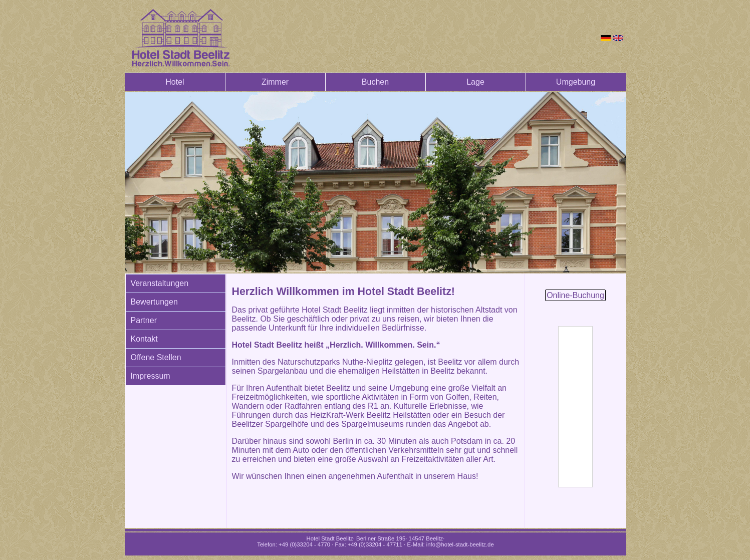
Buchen (375, 82)
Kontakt (144, 339)
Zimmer (275, 82)
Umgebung (576, 82)
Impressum (151, 376)
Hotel (175, 82)
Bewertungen (154, 302)
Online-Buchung (575, 295)
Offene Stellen (156, 357)
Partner (144, 320)
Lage (475, 82)
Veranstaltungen (160, 283)
